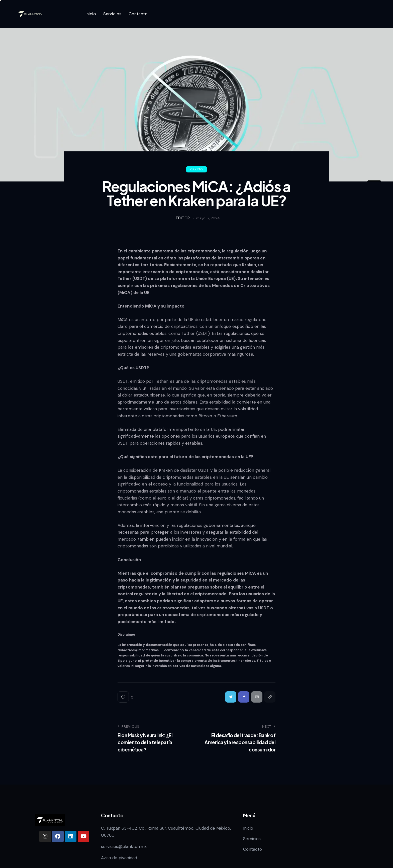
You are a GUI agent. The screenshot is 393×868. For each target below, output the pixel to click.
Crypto (197, 169)
